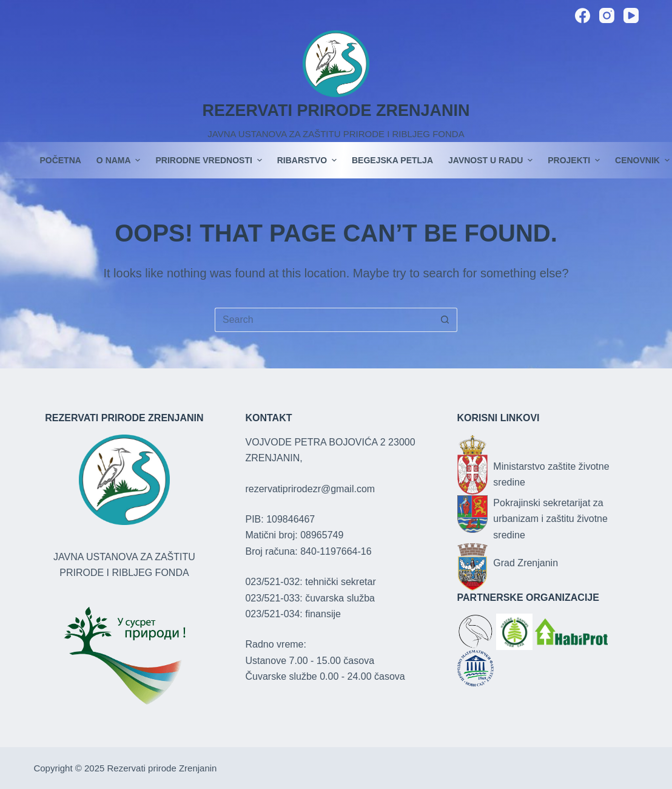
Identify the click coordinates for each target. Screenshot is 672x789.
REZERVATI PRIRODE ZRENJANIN (336, 110)
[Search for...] (324, 320)
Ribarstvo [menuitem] (308, 160)
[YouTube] (631, 15)
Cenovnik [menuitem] (642, 160)
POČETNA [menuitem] (60, 160)
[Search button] (445, 320)
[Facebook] (583, 15)
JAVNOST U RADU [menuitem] (492, 160)
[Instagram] (607, 15)
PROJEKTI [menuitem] (575, 160)
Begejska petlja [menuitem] (392, 160)
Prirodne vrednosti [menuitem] (210, 160)
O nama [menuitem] (120, 160)
